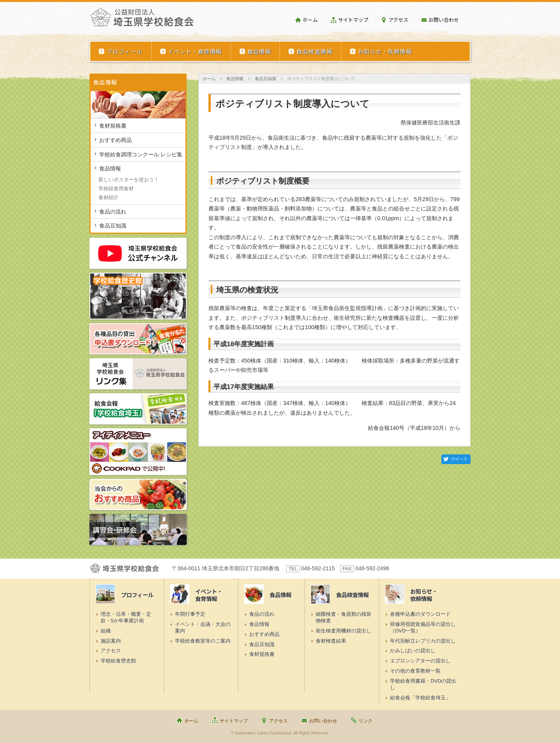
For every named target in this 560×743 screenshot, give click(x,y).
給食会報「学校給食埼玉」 (420, 698)
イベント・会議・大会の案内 (203, 627)
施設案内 (111, 641)
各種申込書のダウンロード (420, 614)
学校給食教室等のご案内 (203, 641)
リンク (366, 721)
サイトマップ (353, 20)
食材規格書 (113, 126)
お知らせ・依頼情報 (385, 51)
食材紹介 (108, 197)
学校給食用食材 (116, 188)
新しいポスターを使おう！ (129, 180)
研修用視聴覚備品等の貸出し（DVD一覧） (423, 627)
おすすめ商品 (115, 140)
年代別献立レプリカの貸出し (423, 641)
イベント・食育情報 (195, 51)
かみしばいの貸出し (413, 651)
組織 (106, 631)
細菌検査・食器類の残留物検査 (344, 617)
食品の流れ (113, 212)
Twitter (456, 459)
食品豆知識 (265, 79)
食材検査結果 (331, 641)
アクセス (398, 20)
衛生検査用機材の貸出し (344, 631)
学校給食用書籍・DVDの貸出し (423, 684)
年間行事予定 (190, 614)
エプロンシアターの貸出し (420, 661)
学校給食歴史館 (118, 661)
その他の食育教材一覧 (415, 671)
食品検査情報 (314, 51)
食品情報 (259, 51)
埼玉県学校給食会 (142, 20)
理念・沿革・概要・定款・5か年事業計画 (126, 617)
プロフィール (125, 51)
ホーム (310, 20)
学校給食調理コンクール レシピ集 (141, 154)
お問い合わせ (444, 20)
